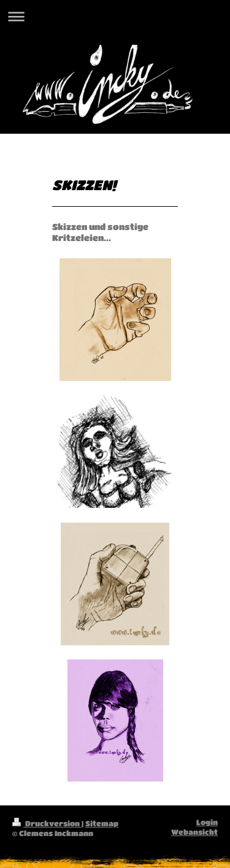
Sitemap (102, 824)
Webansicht (194, 832)
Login (207, 822)
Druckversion (47, 824)
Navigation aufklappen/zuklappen (115, 16)
